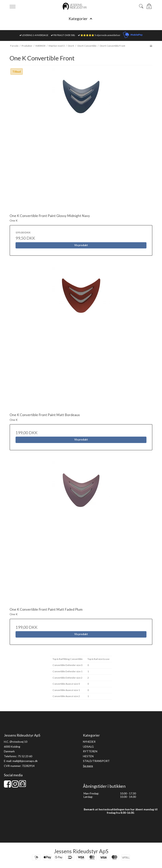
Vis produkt (81, 245)
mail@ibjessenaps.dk (25, 761)
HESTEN (88, 756)
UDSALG (88, 747)
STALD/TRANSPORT (96, 761)
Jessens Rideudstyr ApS (81, 851)
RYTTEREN (90, 751)
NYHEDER (89, 742)
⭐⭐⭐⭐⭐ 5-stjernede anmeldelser (100, 35)
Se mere (88, 766)
